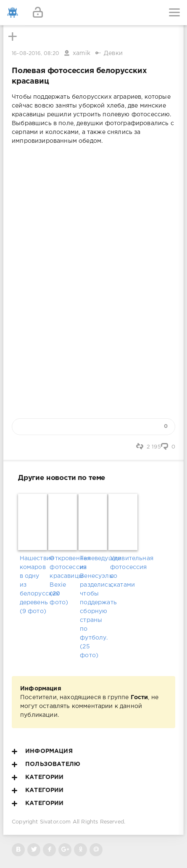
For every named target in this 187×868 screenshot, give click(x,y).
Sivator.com (55, 822)
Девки (113, 53)
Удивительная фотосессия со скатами (124, 572)
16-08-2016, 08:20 (36, 54)
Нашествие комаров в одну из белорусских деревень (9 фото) (33, 585)
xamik (82, 53)
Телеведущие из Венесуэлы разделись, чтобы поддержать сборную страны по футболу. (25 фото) (93, 607)
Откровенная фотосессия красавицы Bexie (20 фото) (63, 581)
